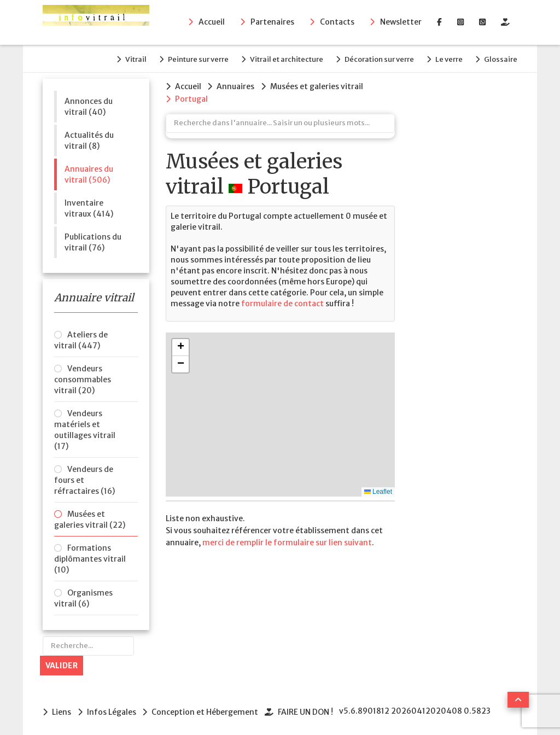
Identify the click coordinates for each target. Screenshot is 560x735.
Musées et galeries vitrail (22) (90, 518)
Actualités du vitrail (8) (89, 138)
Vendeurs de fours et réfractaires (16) (84, 479)
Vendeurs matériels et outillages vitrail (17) (85, 428)
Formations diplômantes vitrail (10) (90, 557)
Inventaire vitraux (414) (89, 206)
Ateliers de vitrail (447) (81, 339)
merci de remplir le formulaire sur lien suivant (287, 540)
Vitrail (122, 58)
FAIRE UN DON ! (309, 710)
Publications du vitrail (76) (93, 240)
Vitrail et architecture (278, 58)
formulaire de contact (282, 301)
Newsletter (401, 22)
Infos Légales (113, 710)
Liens (62, 710)
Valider (62, 664)
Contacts (337, 22)
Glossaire (501, 58)
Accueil (212, 22)
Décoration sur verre (374, 58)
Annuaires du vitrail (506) (89, 172)
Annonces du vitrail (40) (89, 104)
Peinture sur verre (187, 58)
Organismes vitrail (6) (83, 597)
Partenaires (272, 22)
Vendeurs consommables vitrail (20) (83, 378)
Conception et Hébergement (208, 710)
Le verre (446, 58)
